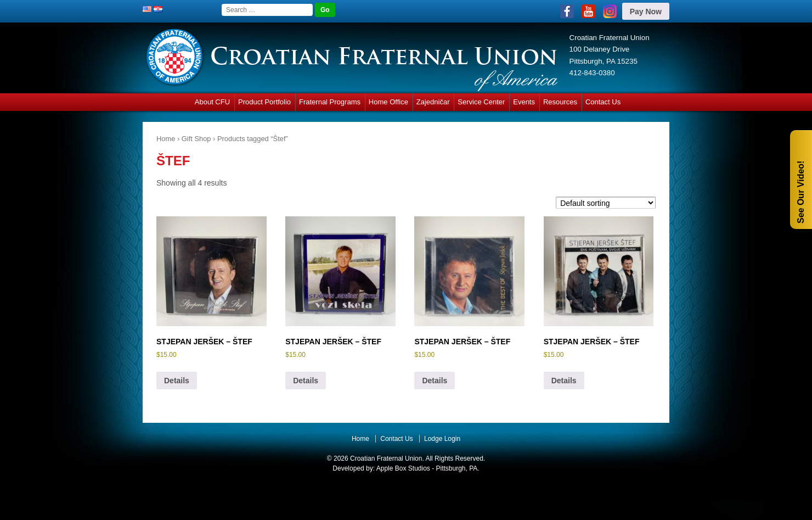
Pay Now (646, 12)
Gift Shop (196, 139)
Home (166, 139)
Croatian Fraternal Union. (386, 459)
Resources (560, 102)
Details (177, 381)
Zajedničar (433, 102)
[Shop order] (606, 202)
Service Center (481, 102)
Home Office (388, 102)
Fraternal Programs (330, 102)
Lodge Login (442, 439)
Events (524, 102)
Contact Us (603, 102)
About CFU (212, 102)
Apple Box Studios (403, 468)
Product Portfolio (264, 102)
